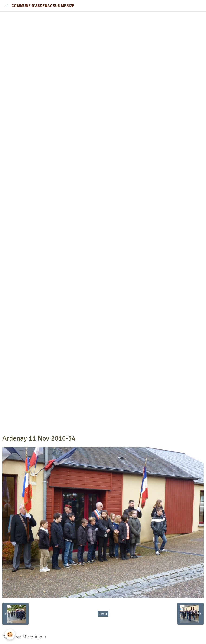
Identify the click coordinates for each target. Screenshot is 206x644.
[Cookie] (10, 634)
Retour (103, 614)
